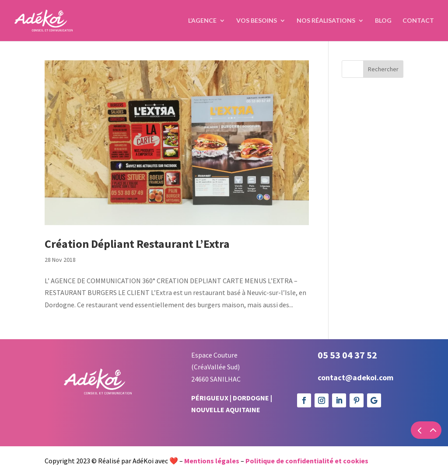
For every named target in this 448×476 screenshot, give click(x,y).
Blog (383, 21)
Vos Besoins (257, 21)
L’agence (202, 21)
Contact (418, 21)
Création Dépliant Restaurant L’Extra (137, 244)
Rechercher (383, 69)
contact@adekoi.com (355, 377)
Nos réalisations (326, 21)
